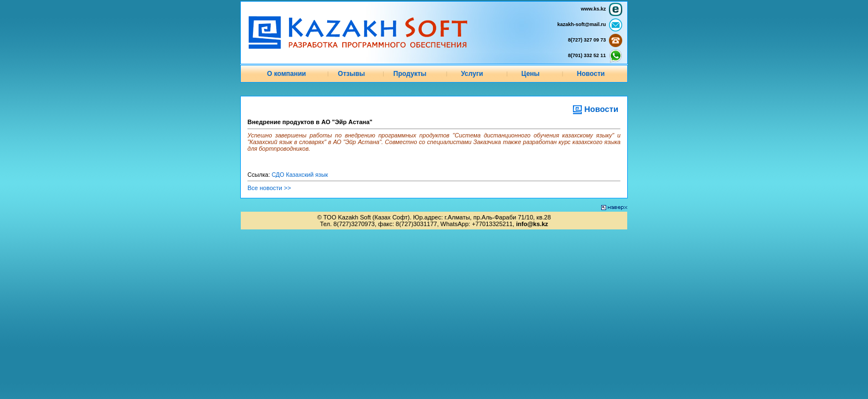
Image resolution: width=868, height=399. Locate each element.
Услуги (472, 74)
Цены (531, 74)
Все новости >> (269, 188)
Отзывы (351, 74)
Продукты (410, 74)
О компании (286, 74)
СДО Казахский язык (300, 175)
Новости (591, 74)
